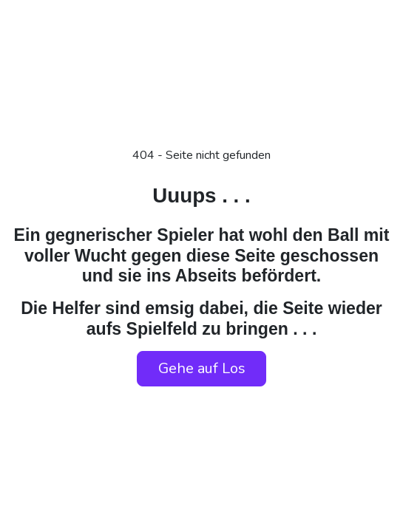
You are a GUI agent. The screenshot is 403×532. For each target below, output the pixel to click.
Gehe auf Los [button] (202, 368)
